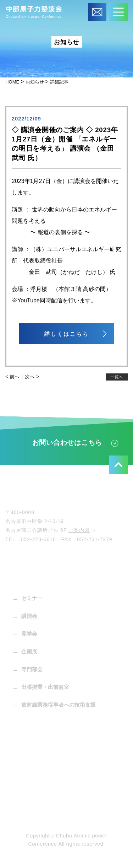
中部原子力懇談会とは (37, 561)
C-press (20, 740)
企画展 (29, 651)
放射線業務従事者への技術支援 (59, 705)
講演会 (29, 616)
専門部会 (32, 669)
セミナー (32, 598)
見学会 (29, 634)
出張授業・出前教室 (45, 687)
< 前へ (12, 377)
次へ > (32, 377)
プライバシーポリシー (37, 811)
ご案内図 (79, 530)
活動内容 (20, 579)
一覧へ (117, 377)
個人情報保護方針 (32, 793)
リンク (18, 775)
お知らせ (20, 757)
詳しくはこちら (67, 334)
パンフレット (26, 723)
